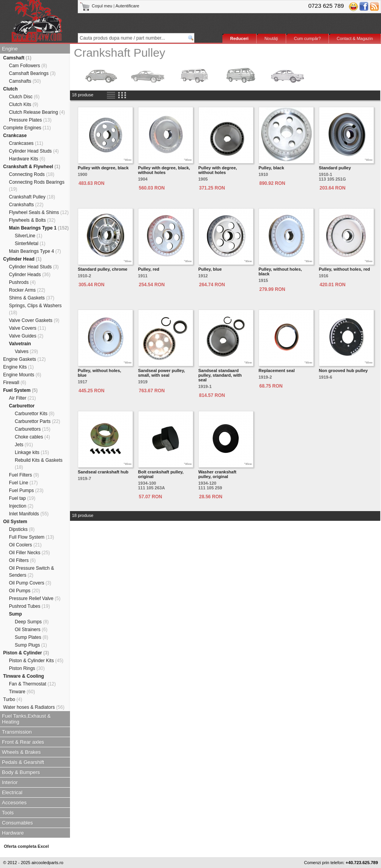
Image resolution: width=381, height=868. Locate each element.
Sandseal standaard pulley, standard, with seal (220, 375)
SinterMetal (30, 244)
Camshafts (25, 81)
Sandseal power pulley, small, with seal (162, 373)
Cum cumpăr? (307, 38)
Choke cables (32, 437)
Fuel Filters (24, 475)
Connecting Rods (32, 174)
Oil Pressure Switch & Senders (31, 572)
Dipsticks (22, 529)
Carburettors (32, 429)
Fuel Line (23, 483)
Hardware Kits (27, 159)
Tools (8, 813)
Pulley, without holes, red (344, 269)
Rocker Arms (27, 290)
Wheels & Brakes (21, 752)
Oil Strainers (31, 630)
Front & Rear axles (23, 742)
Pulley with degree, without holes (218, 170)
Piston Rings (27, 668)
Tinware (22, 692)
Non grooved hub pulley (343, 371)
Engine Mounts (22, 375)
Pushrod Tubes (29, 606)
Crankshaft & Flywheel (32, 167)
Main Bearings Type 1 (39, 228)
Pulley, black (271, 168)
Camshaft (17, 58)
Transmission (17, 732)
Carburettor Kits (35, 414)
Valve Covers (27, 328)
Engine (10, 49)
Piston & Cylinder (26, 653)
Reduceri (239, 38)
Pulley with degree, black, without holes (164, 170)
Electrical (12, 792)
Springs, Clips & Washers (35, 309)
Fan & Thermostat (32, 684)
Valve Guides (26, 336)
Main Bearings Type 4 (35, 251)
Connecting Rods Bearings (37, 186)
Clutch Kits (24, 104)
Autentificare (127, 6)
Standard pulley (335, 168)
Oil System (15, 522)
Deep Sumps (32, 622)
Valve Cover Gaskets (34, 320)
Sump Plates (31, 637)
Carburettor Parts (38, 421)
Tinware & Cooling (24, 676)
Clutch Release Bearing (37, 112)
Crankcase (15, 136)
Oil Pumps (24, 591)
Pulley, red (149, 269)
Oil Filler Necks (29, 553)
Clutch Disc (24, 97)
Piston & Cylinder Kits (36, 661)
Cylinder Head (22, 259)
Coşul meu (97, 6)
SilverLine (29, 236)
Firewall (15, 383)
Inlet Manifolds (29, 514)
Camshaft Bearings (32, 73)
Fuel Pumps (26, 491)
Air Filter (22, 398)
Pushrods (22, 282)
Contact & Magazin (355, 38)
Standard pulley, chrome (103, 269)
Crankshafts (26, 205)
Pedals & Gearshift (23, 762)
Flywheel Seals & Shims (39, 212)
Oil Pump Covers (30, 583)
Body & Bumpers (21, 772)
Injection (21, 506)
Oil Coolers (25, 545)
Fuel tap (22, 498)
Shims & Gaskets (32, 298)
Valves (26, 351)
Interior (10, 782)
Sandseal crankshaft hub (103, 472)
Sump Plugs (31, 645)
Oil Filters (22, 560)
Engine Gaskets (24, 359)
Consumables (17, 823)
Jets (24, 445)
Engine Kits (18, 367)
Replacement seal (277, 371)
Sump (15, 614)
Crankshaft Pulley (32, 197)
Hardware (13, 833)
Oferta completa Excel (26, 846)
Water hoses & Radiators (34, 707)
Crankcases (26, 143)
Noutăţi (271, 38)
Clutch (10, 89)
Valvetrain (20, 344)
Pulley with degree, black (103, 168)
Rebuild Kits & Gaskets (39, 464)
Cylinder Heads (30, 275)
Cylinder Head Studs (34, 151)
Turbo (13, 699)
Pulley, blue (210, 269)
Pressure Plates (30, 120)
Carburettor (22, 406)
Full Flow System (31, 537)
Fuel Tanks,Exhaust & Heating (26, 719)
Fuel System (20, 390)
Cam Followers (28, 66)
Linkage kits (32, 452)
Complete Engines (27, 128)
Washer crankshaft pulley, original (217, 474)
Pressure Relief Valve (35, 598)
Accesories (14, 803)
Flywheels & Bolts (32, 220)
